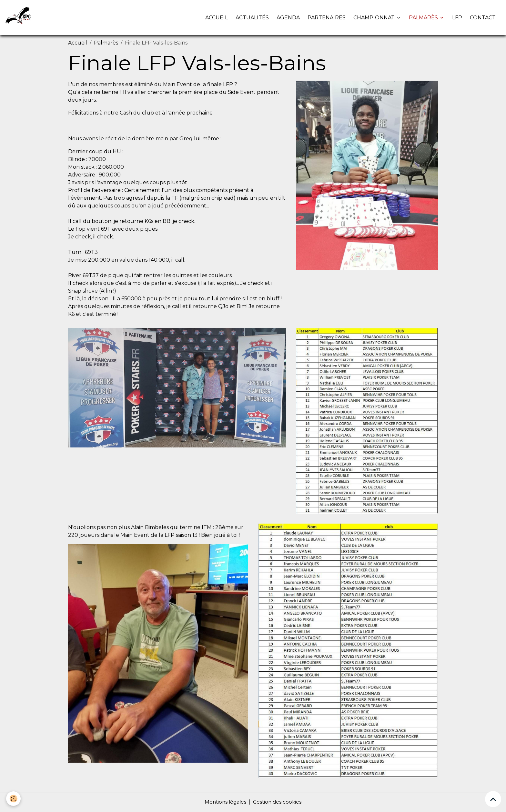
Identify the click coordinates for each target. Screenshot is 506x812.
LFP (457, 18)
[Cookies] (14, 799)
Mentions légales (224, 803)
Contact (483, 18)
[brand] (20, 18)
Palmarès (424, 18)
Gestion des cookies (278, 803)
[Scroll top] (493, 799)
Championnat (375, 18)
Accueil (217, 18)
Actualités (252, 18)
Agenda (288, 18)
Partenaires (327, 18)
